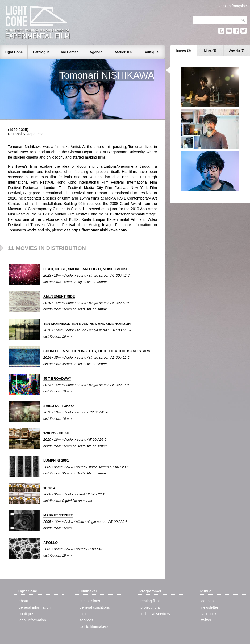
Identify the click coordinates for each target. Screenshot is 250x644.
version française (233, 6)
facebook (209, 614)
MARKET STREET (58, 515)
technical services (155, 614)
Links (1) (210, 50)
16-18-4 (49, 488)
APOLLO (51, 543)
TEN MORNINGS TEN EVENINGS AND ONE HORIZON (87, 324)
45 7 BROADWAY (57, 378)
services (86, 620)
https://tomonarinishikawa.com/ (99, 230)
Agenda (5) (237, 50)
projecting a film (153, 607)
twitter (206, 620)
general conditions (95, 607)
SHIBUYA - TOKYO (59, 406)
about (23, 601)
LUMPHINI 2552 (56, 461)
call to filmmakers (94, 626)
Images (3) (184, 50)
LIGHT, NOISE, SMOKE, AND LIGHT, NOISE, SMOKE (86, 269)
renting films (150, 601)
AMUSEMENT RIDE (59, 296)
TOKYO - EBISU (56, 433)
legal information (32, 620)
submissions (90, 601)
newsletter (210, 607)
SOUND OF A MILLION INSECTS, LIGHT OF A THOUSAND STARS (97, 351)
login (84, 614)
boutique (26, 614)
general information (35, 607)
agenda (208, 601)
